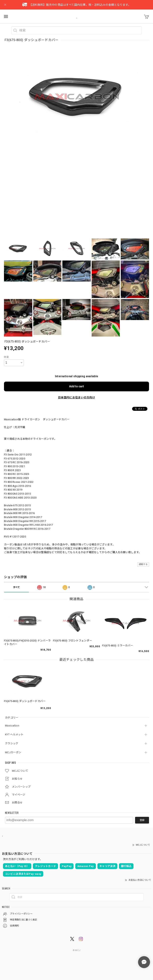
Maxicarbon (12, 726)
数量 (6, 357)
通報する (143, 564)
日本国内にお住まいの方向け (76, 397)
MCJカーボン (13, 752)
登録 (142, 820)
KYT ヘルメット (14, 735)
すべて (17, 587)
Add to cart (76, 386)
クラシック (12, 743)
